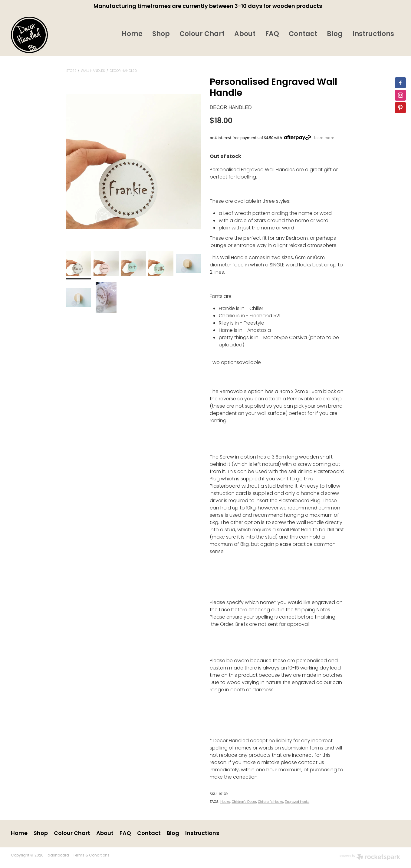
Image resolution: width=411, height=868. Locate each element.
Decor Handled (123, 71)
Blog (335, 34)
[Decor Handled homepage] (50, 35)
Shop (161, 34)
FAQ (272, 34)
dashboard (58, 856)
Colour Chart (202, 34)
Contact (303, 34)
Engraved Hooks (297, 802)
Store (71, 71)
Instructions (373, 34)
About (245, 34)
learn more (324, 138)
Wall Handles (93, 71)
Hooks (225, 802)
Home (132, 34)
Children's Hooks (270, 802)
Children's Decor (244, 802)
